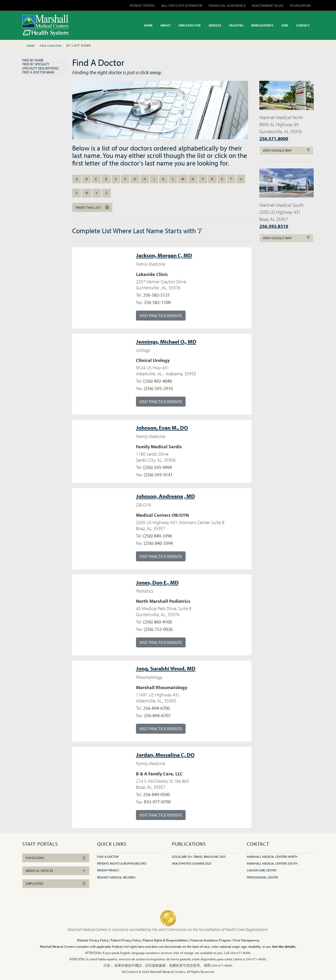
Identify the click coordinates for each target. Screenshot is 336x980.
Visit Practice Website (161, 316)
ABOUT (166, 25)
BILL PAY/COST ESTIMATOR (182, 6)
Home (31, 46)
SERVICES (215, 25)
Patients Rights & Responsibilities (122, 863)
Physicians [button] (56, 858)
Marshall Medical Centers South (272, 863)
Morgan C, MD (164, 255)
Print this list (92, 207)
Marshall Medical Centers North (272, 857)
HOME (148, 25)
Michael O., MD (166, 342)
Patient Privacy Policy (126, 940)
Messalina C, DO (165, 755)
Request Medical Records (116, 877)
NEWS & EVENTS (262, 25)
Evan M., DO (162, 428)
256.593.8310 (274, 226)
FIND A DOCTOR (190, 25)
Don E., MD (157, 582)
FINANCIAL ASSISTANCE (227, 6)
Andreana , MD (166, 496)
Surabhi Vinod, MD (166, 668)
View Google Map (287, 150)
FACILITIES (236, 25)
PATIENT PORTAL (142, 6)
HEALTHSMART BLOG (267, 6)
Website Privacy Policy (93, 940)
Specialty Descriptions (40, 68)
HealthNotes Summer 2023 (192, 863)
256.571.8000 (274, 139)
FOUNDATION (301, 6)
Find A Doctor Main (38, 72)
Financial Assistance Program (211, 940)
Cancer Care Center (261, 870)
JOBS (285, 25)
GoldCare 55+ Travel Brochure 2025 (199, 857)
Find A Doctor (51, 46)
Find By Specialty (36, 64)
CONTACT (303, 25)
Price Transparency (246, 940)
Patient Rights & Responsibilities (166, 940)
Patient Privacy (108, 870)
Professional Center (262, 877)
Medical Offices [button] (56, 871)
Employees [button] (56, 883)
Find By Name (33, 60)
